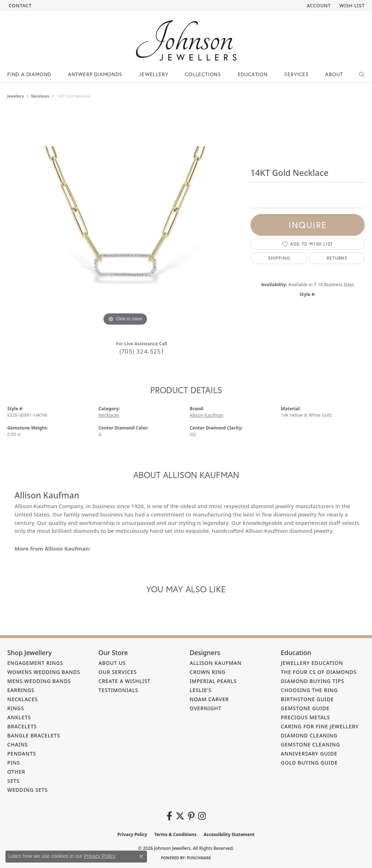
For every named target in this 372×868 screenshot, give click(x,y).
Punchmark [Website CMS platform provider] (199, 858)
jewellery (16, 96)
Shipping (279, 258)
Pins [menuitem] (14, 763)
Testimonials (118, 690)
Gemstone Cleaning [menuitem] (310, 744)
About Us (112, 663)
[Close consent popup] (141, 856)
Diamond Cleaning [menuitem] (309, 735)
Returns (337, 258)
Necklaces (40, 96)
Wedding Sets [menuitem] (28, 790)
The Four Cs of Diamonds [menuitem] (319, 672)
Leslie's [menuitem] (201, 690)
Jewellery (153, 74)
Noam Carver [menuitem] (209, 699)
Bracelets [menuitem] (22, 726)
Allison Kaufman (207, 415)
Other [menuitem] (16, 772)
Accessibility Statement (229, 834)
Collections (203, 74)
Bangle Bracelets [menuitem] (34, 735)
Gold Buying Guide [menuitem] (309, 763)
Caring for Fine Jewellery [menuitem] (320, 726)
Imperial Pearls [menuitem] (213, 681)
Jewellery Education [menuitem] (312, 663)
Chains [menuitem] (18, 744)
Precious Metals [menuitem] (306, 717)
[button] (318, 5)
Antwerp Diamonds (95, 74)
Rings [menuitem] (16, 708)
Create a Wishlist (124, 681)
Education (253, 74)
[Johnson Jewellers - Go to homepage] (186, 40)
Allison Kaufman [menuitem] (216, 663)
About (334, 74)
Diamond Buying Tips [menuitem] (313, 681)
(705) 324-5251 (142, 351)
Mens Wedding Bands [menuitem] (39, 681)
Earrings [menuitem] (21, 690)
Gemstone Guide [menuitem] (305, 708)
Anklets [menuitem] (19, 717)
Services (296, 74)
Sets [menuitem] (13, 781)
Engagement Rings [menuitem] (35, 663)
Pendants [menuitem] (22, 754)
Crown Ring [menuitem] (208, 672)
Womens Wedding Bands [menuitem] (44, 672)
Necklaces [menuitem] (23, 699)
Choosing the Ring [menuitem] (309, 690)
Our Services (118, 672)
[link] (19, 5)
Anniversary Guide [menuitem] (309, 754)
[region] (125, 219)
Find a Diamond (29, 74)
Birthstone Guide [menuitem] (307, 699)
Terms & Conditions (175, 834)
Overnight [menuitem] (206, 708)
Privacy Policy (132, 834)
